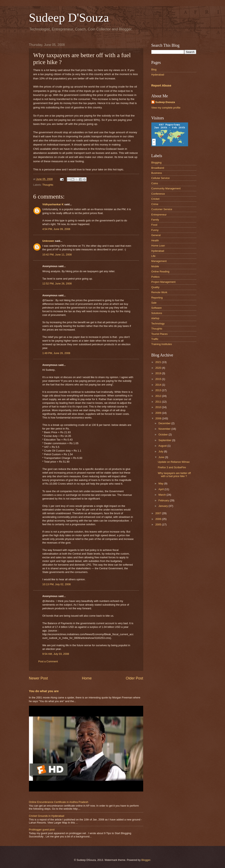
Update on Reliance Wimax (174, 462)
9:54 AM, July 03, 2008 (56, 654)
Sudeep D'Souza (69, 18)
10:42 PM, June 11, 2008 (57, 255)
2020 (158, 368)
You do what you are (44, 691)
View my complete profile (166, 108)
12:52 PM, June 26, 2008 (57, 284)
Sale (154, 303)
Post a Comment (48, 661)
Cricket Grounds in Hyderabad (47, 816)
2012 (158, 396)
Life (154, 256)
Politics (156, 277)
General (156, 235)
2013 (158, 390)
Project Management (163, 282)
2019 (158, 373)
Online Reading (160, 271)
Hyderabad (158, 75)
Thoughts (48, 185)
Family (155, 220)
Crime (155, 204)
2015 (158, 379)
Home (87, 678)
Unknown (48, 241)
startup (155, 318)
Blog (154, 69)
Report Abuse (161, 85)
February (164, 500)
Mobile (155, 266)
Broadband (158, 168)
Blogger (146, 860)
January (163, 506)
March (162, 495)
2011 (158, 402)
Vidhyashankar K (53, 204)
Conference (158, 194)
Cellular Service (161, 178)
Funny (155, 230)
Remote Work (159, 292)
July (161, 451)
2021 (158, 362)
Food (154, 225)
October (163, 435)
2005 (158, 524)
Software (157, 308)
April (161, 489)
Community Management (166, 188)
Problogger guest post (42, 830)
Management (159, 261)
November (165, 429)
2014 (158, 385)
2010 (158, 407)
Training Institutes (162, 344)
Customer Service (162, 209)
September (165, 440)
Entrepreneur (159, 215)
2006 (158, 519)
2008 (158, 418)
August (163, 446)
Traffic (155, 339)
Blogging (156, 163)
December (165, 423)
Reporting (157, 298)
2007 (158, 513)
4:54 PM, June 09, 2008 (56, 229)
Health (155, 240)
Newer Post (38, 678)
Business (157, 173)
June (162, 457)
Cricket (155, 199)
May (161, 483)
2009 (158, 413)
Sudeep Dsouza (165, 102)
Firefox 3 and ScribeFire (172, 467)
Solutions (157, 313)
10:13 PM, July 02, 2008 (57, 584)
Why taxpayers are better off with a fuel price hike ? (174, 475)
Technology (158, 324)
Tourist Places (160, 334)
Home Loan (158, 246)
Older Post (134, 678)
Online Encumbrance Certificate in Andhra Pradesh (59, 802)
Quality (155, 287)
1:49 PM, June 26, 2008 (56, 353)
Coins (155, 183)
